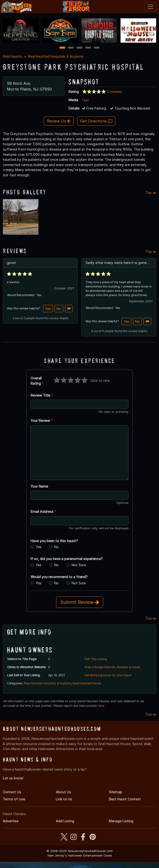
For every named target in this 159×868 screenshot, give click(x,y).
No (59, 309)
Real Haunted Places (87, 683)
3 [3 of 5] (79, 48)
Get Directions (96, 121)
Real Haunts (12, 56)
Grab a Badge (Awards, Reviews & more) (112, 667)
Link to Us (64, 799)
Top (151, 193)
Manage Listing (121, 821)
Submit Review (80, 602)
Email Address (43, 512)
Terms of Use (14, 799)
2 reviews (115, 92)
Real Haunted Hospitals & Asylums (56, 56)
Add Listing (65, 821)
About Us (64, 792)
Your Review (42, 421)
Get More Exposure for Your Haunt (108, 675)
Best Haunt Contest (125, 799)
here (101, 706)
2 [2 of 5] (71, 48)
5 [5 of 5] (97, 48)
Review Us (59, 121)
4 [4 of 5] (88, 48)
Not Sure (79, 565)
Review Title (42, 395)
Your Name (39, 486)
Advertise (11, 821)
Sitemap (116, 792)
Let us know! (13, 778)
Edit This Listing (96, 659)
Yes (48, 309)
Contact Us (12, 792)
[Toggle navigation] (150, 7)
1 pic (86, 100)
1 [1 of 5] (62, 48)
